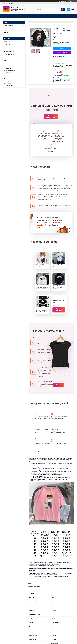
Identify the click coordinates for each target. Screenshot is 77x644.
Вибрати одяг (58, 385)
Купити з (62, 53)
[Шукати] (63, 9)
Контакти (38, 16)
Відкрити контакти (59, 310)
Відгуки (6, 32)
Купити (62, 49)
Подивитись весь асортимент (51, 117)
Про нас (30, 16)
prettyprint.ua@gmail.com (12, 81)
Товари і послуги (18, 16)
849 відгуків (64, 1)
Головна (7, 16)
